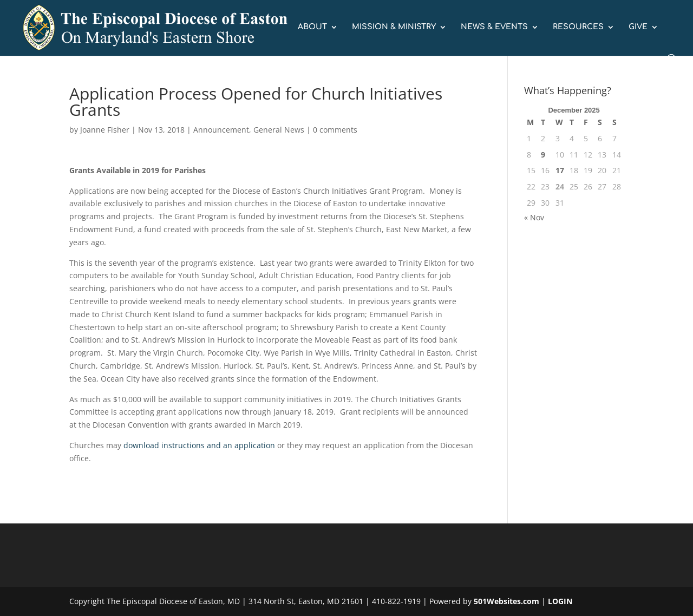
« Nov (534, 217)
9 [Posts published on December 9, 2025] (543, 155)
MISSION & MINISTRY (394, 27)
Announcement (221, 130)
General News (279, 130)
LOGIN (560, 601)
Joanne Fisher (105, 130)
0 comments (335, 130)
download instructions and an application (199, 445)
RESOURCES (578, 27)
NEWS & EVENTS (494, 27)
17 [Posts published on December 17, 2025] (560, 170)
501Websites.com (506, 601)
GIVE (638, 27)
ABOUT (312, 27)
